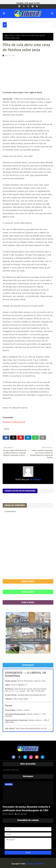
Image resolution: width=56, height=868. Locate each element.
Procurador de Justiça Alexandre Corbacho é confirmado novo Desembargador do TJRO (26, 809)
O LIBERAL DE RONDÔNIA (35, 864)
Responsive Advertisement (14, 422)
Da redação (35, 479)
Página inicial (9, 35)
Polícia (18, 35)
